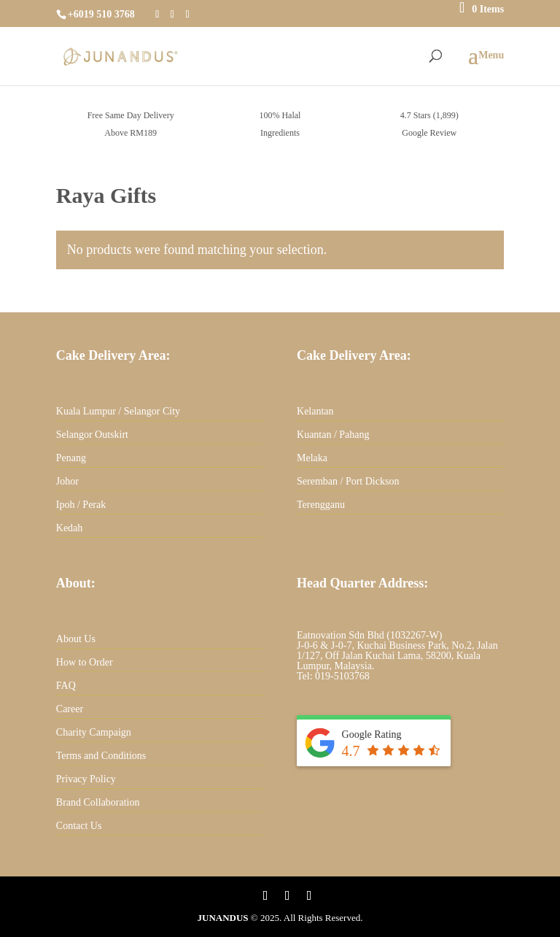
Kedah (70, 528)
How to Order (85, 662)
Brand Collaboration (98, 802)
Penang (71, 458)
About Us (76, 639)
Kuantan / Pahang (333, 435)
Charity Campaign (94, 732)
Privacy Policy (86, 779)
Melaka (312, 458)
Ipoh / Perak (81, 505)
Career (70, 709)
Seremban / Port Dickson (348, 481)
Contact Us (79, 826)
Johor (67, 481)
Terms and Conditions (101, 756)
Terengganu (321, 505)
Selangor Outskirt (92, 435)
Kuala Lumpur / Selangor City (118, 411)
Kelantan (315, 411)
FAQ (66, 686)
